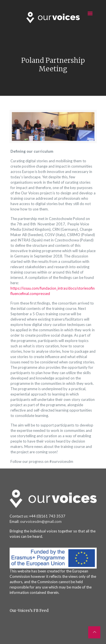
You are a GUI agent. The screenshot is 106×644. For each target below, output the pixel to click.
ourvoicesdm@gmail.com (41, 521)
